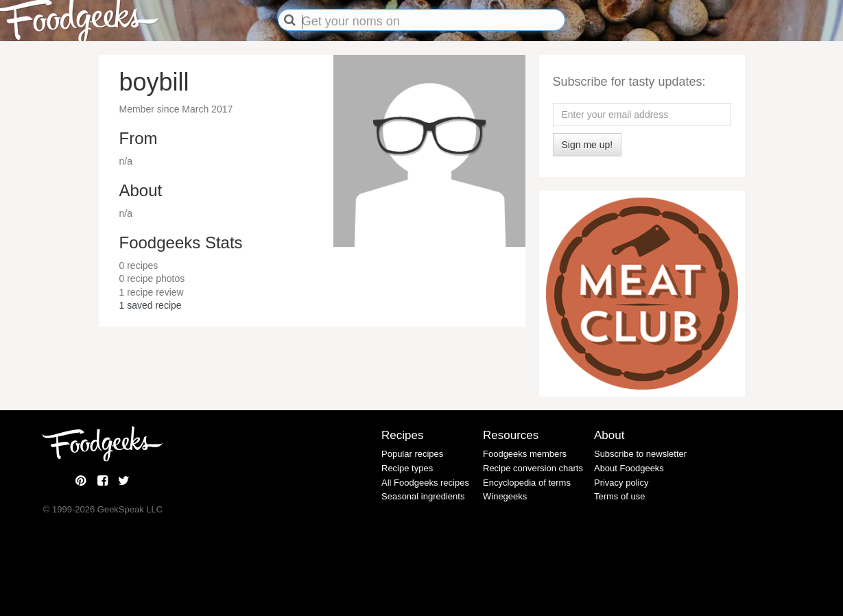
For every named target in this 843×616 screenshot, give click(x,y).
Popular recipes (412, 454)
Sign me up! (587, 145)
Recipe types (407, 468)
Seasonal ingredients (423, 496)
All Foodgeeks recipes (425, 483)
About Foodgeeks (629, 468)
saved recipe (151, 305)
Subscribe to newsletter (640, 454)
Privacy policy (621, 483)
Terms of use (619, 496)
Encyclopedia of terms (527, 483)
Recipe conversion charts (533, 468)
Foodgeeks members (525, 454)
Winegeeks (505, 496)
